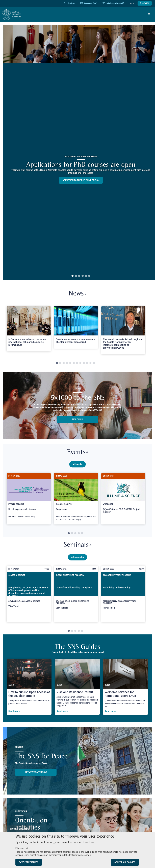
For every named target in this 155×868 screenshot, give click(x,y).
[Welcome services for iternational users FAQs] (125, 686)
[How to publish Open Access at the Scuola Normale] (29, 686)
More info (77, 419)
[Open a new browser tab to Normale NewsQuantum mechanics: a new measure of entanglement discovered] (76, 328)
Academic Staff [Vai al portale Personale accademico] (89, 3)
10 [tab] (87, 363)
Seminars (78, 545)
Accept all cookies (125, 862)
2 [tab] (76, 276)
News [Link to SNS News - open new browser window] (78, 294)
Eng (130, 3)
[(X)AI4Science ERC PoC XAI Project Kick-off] (123, 496)
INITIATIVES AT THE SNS (36, 772)
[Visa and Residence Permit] (77, 686)
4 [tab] (83, 276)
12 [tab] (94, 363)
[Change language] (133, 3)
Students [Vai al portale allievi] (70, 3)
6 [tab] (89, 276)
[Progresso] (76, 499)
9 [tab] (84, 363)
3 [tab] (79, 276)
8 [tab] (80, 363)
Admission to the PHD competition (81, 180)
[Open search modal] (145, 3)
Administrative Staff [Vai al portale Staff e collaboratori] (113, 3)
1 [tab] (72, 276)
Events (77, 452)
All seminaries (77, 557)
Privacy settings (19, 829)
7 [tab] (77, 363)
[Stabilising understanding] (123, 594)
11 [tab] (90, 363)
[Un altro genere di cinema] (29, 498)
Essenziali (23, 848)
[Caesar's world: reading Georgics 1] (76, 594)
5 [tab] (86, 276)
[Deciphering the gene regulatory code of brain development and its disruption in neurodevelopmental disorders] (29, 593)
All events (77, 464)
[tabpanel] (29, 330)
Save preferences (29, 862)
